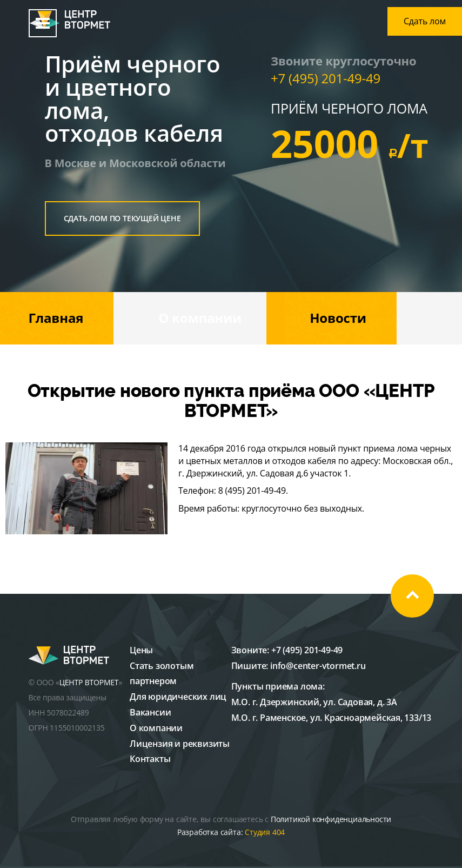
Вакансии (150, 712)
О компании (200, 318)
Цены (141, 650)
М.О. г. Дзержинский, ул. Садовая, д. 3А (314, 702)
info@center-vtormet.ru (318, 666)
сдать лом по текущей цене (122, 218)
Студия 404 (265, 832)
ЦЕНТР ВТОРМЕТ (89, 682)
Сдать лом (425, 21)
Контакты (150, 759)
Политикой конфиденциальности (331, 819)
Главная (56, 318)
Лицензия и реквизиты (180, 744)
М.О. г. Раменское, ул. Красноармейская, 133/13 (332, 718)
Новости (338, 318)
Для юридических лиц (178, 697)
